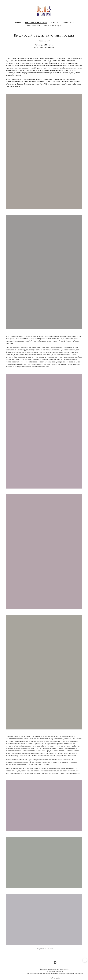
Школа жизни (68, 23)
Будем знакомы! (33, 26)
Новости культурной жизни (36, 23)
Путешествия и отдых (52, 26)
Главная (18, 23)
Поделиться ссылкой (45, 952)
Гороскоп (55, 23)
